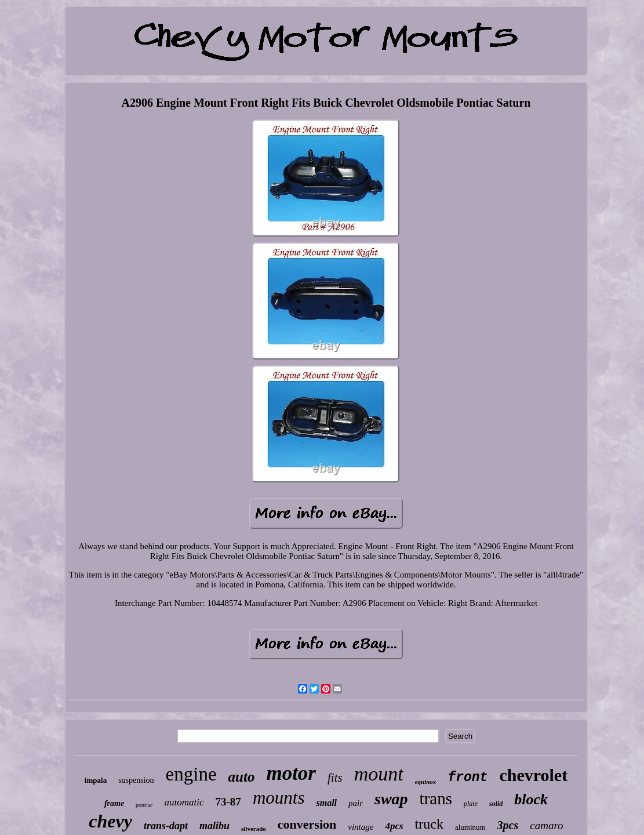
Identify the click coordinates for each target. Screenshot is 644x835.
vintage (361, 827)
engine (191, 774)
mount (379, 774)
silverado (254, 829)
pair (356, 803)
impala (96, 780)
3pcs (508, 825)
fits (335, 778)
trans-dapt (166, 826)
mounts (279, 798)
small (326, 803)
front (467, 778)
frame (114, 803)
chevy (110, 821)
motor (291, 773)
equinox (426, 782)
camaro (546, 825)
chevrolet (533, 775)
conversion (307, 824)
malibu (214, 826)
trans (436, 798)
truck (429, 824)
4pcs (394, 826)
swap (391, 799)
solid (496, 804)
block (531, 799)
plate (471, 804)
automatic (184, 802)
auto (242, 777)
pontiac (144, 805)
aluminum (470, 827)
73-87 (228, 802)
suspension (136, 780)
